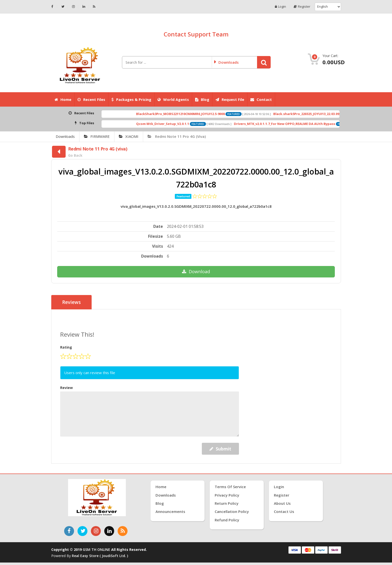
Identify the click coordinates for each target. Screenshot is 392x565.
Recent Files (91, 99)
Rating (66, 347)
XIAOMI (129, 136)
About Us (282, 503)
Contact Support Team (196, 34)
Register (302, 7)
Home (63, 99)
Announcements (170, 511)
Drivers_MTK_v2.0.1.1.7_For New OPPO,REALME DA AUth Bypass (300, 124)
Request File (230, 99)
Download (196, 271)
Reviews (71, 302)
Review (66, 388)
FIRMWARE (97, 136)
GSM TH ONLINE (96, 550)
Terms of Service (230, 487)
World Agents (173, 99)
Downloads (65, 136)
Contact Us (284, 511)
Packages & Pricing (131, 99)
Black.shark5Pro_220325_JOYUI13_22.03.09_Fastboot (330, 114)
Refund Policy (227, 520)
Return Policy (227, 503)
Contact (261, 99)
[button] (264, 62)
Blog (202, 99)
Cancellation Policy (232, 511)
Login (280, 7)
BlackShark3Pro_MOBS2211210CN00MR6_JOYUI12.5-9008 (196, 114)
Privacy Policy (227, 495)
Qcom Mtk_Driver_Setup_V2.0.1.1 (178, 124)
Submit (220, 449)
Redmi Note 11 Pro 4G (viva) (177, 136)
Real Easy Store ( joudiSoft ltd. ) (100, 556)
